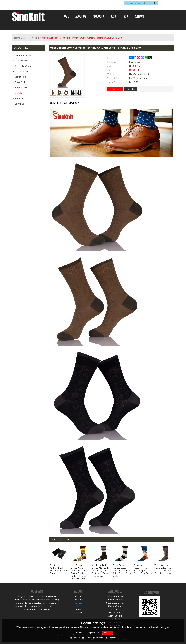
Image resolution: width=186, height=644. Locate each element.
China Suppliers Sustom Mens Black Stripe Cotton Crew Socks (143, 569)
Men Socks (34, 38)
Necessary (76, 638)
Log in (29, 3)
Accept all (107, 633)
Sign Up (37, 3)
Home (66, 16)
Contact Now (115, 89)
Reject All (78, 633)
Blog (113, 16)
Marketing (111, 638)
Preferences (99, 638)
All (24, 38)
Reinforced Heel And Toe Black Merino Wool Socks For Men (59, 569)
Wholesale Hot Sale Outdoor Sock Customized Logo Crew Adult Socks (163, 569)
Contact (139, 16)
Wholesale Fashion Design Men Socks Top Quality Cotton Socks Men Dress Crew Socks (101, 571)
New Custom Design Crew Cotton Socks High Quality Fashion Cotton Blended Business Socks (80, 572)
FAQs (125, 16)
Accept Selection (93, 633)
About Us (81, 16)
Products (98, 16)
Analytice (87, 638)
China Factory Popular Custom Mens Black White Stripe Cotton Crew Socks (122, 571)
